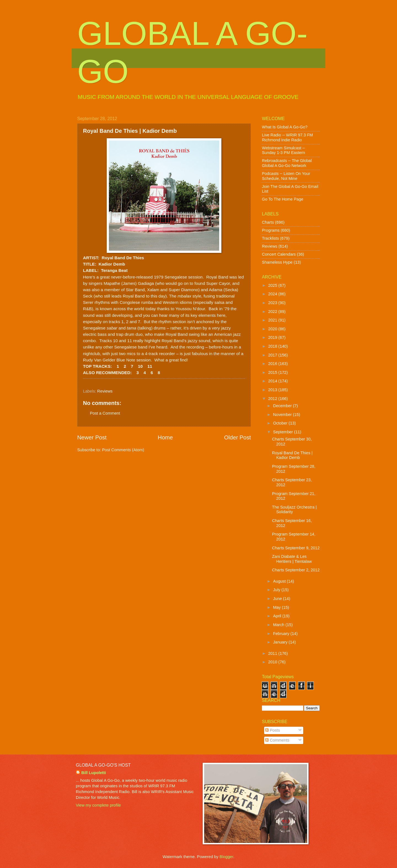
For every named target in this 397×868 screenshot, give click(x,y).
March (279, 625)
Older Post (238, 437)
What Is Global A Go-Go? (285, 127)
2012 (273, 399)
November (283, 415)
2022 (273, 312)
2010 (273, 662)
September (283, 432)
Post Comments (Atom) (123, 450)
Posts (273, 730)
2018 (273, 346)
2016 (273, 364)
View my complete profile (98, 805)
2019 (273, 337)
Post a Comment (105, 413)
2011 (273, 653)
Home (165, 437)
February (282, 634)
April (278, 616)
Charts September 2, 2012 (296, 570)
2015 (273, 372)
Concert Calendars (279, 254)
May (277, 607)
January (281, 642)
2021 (273, 320)
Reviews (105, 391)
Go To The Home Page (283, 199)
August (280, 581)
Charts (268, 222)
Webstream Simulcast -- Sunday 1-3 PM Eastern (284, 150)
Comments (277, 740)
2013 (273, 390)
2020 (273, 329)
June (278, 599)
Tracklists (270, 238)
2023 (273, 303)
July (277, 590)
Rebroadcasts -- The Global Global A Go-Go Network (287, 163)
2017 (273, 355)
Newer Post (92, 437)
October (281, 423)
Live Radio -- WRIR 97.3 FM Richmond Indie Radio (287, 137)
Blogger (226, 857)
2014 (273, 381)
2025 (273, 285)
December (283, 406)
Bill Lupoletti (94, 773)
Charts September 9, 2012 (296, 548)
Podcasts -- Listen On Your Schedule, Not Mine (286, 176)
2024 (273, 294)
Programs (271, 230)
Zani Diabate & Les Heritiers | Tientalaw (292, 559)
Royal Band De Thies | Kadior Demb (292, 455)
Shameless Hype (277, 262)
